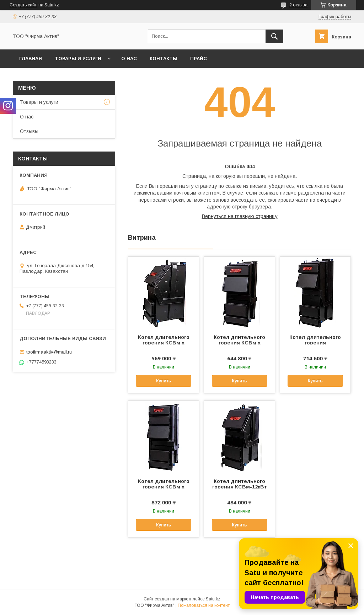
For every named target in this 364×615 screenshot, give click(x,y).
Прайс (199, 59)
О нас (129, 59)
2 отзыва (298, 5)
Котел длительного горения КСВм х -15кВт (164, 343)
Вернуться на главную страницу (240, 216)
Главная (31, 59)
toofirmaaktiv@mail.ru (49, 352)
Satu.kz (213, 599)
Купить (164, 381)
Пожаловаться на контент (204, 605)
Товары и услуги (78, 59)
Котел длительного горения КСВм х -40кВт (164, 487)
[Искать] (274, 36)
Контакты (164, 59)
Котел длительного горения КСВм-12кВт (240, 484)
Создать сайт (23, 5)
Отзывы (29, 131)
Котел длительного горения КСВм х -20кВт (239, 343)
